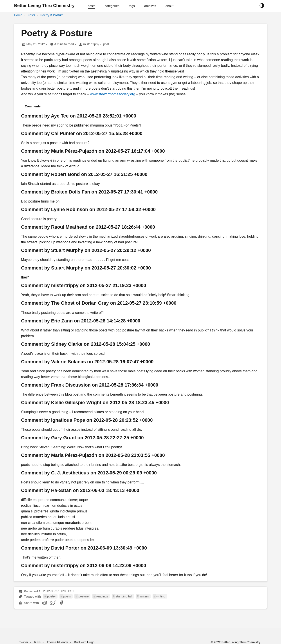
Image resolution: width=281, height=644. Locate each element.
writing (161, 596)
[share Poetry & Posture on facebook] (61, 603)
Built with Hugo (84, 642)
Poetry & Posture (52, 15)
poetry (51, 596)
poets (67, 596)
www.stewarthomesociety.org (113, 94)
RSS (37, 642)
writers (144, 596)
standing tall (124, 596)
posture (84, 596)
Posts (31, 15)
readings (102, 596)
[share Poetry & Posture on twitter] (53, 603)
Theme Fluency (58, 642)
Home (18, 15)
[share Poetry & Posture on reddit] (45, 603)
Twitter (24, 642)
